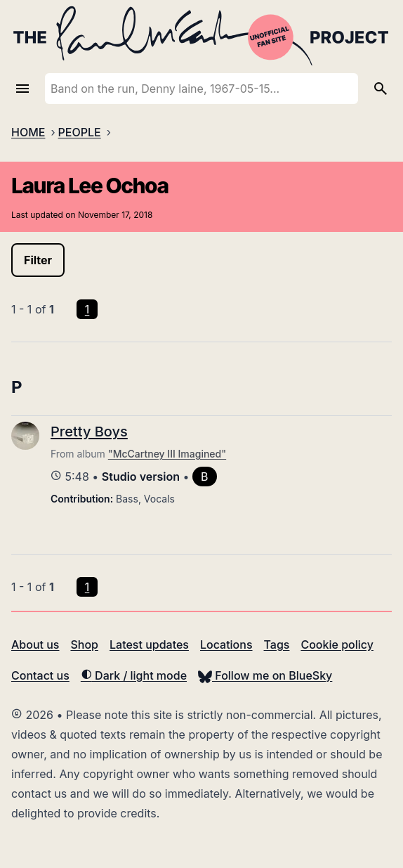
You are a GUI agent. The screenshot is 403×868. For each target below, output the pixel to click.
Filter (38, 260)
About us (35, 644)
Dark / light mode (134, 675)
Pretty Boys (89, 432)
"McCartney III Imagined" (167, 454)
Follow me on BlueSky (265, 675)
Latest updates (149, 644)
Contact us (40, 675)
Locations (226, 644)
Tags (277, 644)
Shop (84, 644)
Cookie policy (337, 644)
